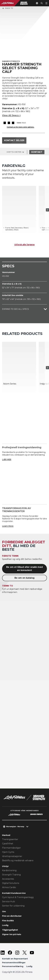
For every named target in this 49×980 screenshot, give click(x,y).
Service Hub (8, 902)
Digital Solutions (11, 883)
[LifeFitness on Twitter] (25, 953)
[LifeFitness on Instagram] (17, 953)
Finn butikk (8, 921)
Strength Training (11, 875)
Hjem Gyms (8, 852)
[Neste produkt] (47, 210)
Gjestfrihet (8, 844)
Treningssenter (10, 839)
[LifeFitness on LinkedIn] (3, 953)
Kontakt (37, 152)
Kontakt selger (14, 140)
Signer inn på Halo (12, 934)
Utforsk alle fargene (24, 245)
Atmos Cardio (9, 887)
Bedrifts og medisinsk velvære (18, 861)
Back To (8, 8)
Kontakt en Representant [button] (15, 959)
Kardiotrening (9, 870)
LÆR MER (7, 459)
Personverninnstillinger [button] (14, 963)
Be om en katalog (24, 578)
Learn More (8, 526)
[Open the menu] (46, 3)
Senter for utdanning (13, 906)
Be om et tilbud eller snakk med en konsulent (24, 569)
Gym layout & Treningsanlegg (18, 897)
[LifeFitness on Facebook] (10, 953)
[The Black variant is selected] (5, 123)
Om (4, 911)
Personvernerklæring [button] (13, 966)
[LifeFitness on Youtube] (32, 953)
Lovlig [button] (29, 966)
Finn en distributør (12, 916)
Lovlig (5, 925)
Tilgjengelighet (10, 930)
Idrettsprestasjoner (12, 856)
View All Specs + (11, 115)
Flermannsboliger (11, 848)
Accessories (8, 879)
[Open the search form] (42, 3)
